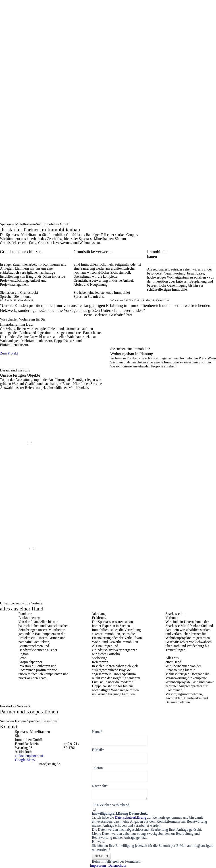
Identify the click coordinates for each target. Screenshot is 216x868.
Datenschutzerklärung (131, 817)
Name (97, 732)
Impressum (98, 865)
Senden (101, 856)
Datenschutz (117, 865)
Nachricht (100, 786)
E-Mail (98, 750)
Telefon (97, 768)
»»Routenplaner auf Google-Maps (29, 758)
